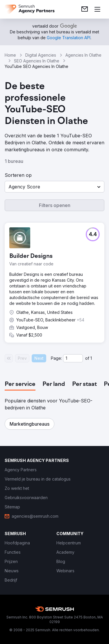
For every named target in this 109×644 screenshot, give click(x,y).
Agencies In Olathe (83, 55)
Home (10, 55)
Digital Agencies (41, 55)
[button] (54, 187)
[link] (85, 9)
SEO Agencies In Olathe (37, 61)
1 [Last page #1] (91, 358)
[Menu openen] (97, 9)
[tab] (20, 384)
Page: (56, 358)
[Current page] (73, 358)
